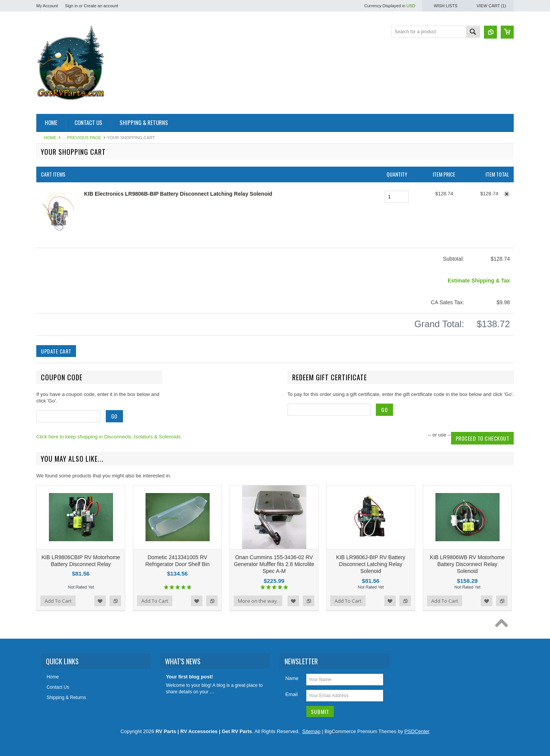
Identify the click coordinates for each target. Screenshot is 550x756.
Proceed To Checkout (483, 438)
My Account (47, 6)
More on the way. (258, 601)
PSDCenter (417, 731)
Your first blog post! (189, 677)
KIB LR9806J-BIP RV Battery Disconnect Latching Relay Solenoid (371, 564)
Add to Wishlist (100, 601)
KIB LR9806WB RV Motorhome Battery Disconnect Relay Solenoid (467, 564)
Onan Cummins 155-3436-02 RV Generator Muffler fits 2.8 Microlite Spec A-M (274, 564)
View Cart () (491, 6)
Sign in (71, 6)
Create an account (101, 6)
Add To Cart (58, 601)
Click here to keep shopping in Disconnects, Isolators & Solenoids (108, 437)
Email (292, 694)
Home (50, 138)
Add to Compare (115, 601)
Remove (507, 194)
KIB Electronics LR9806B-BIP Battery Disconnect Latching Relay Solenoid (178, 194)
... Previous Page (82, 138)
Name (292, 678)
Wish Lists (445, 6)
